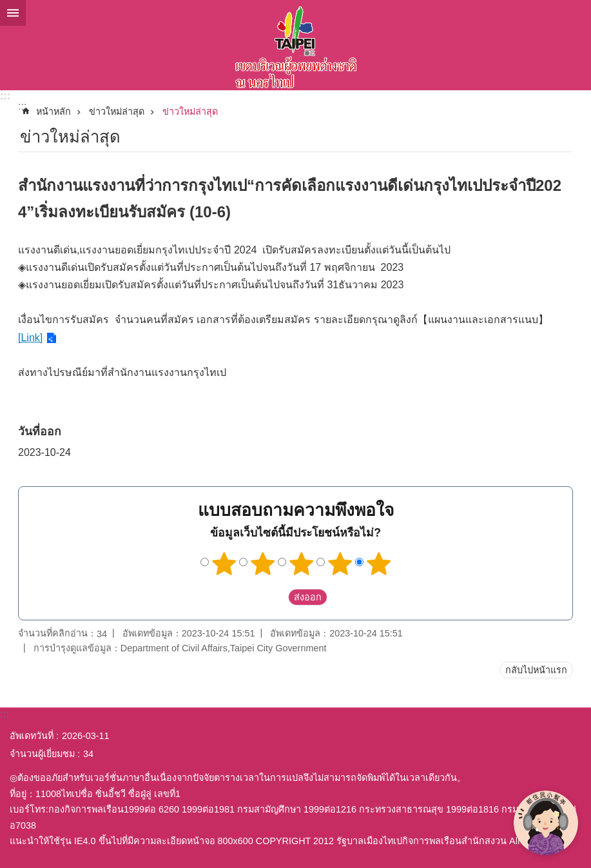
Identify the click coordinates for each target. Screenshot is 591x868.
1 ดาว (224, 564)
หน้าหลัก (53, 112)
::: (5, 96)
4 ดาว (340, 564)
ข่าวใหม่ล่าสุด (117, 112)
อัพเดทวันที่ (32, 736)
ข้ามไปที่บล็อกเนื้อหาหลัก (7, 7)
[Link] (30, 338)
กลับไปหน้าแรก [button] (536, 670)
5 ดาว (378, 564)
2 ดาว (262, 564)
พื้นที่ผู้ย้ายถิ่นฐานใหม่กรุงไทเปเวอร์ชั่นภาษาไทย (295, 45)
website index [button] (13, 13)
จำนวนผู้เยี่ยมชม (42, 754)
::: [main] (22, 106)
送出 (276, 598)
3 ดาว (301, 564)
